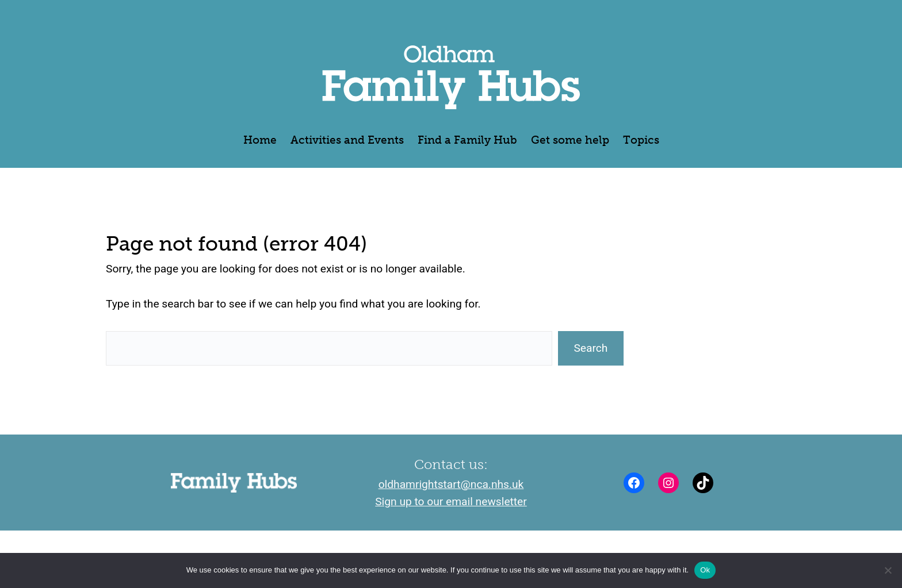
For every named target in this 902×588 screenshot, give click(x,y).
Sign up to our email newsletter (451, 501)
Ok (705, 570)
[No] (888, 570)
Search (590, 348)
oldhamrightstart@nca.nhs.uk (451, 484)
